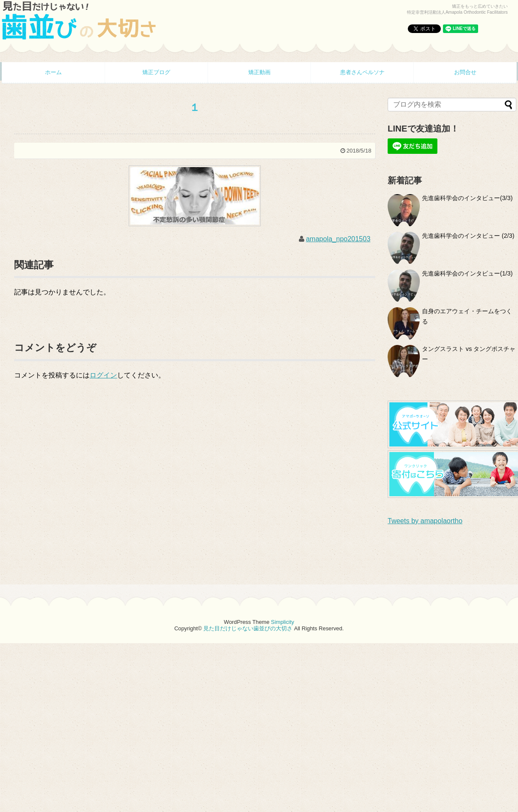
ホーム (53, 72)
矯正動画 (259, 72)
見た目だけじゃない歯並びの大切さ (248, 628)
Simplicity (283, 622)
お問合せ (465, 72)
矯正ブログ (156, 72)
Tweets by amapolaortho (425, 521)
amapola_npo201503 (338, 239)
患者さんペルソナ (362, 72)
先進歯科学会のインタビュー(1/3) (467, 273)
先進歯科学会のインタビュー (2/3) (468, 236)
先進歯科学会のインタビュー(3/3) (467, 198)
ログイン (103, 375)
